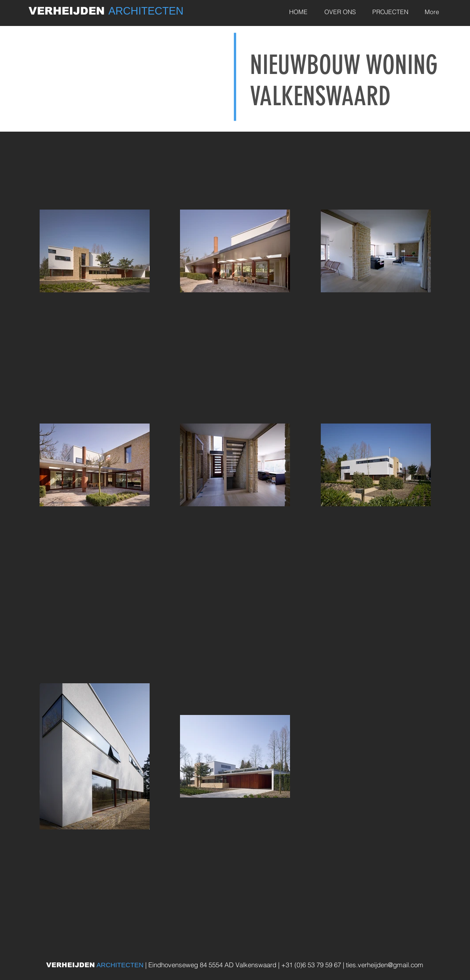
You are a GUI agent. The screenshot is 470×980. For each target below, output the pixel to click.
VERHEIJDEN (68, 11)
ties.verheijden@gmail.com (385, 965)
